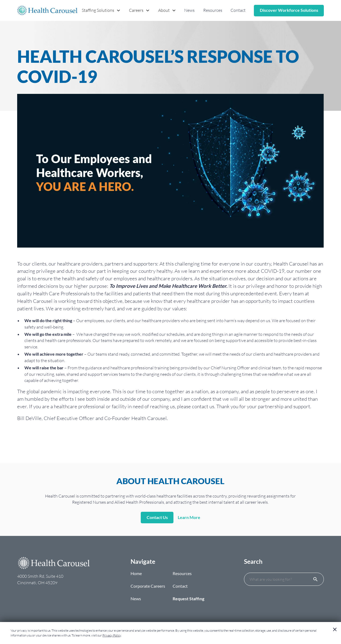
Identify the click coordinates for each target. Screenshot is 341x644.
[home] (47, 10)
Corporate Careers (148, 586)
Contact (238, 10)
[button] (101, 11)
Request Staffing (188, 599)
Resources (213, 10)
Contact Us (157, 517)
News (189, 10)
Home (136, 573)
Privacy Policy (112, 635)
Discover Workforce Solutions (289, 10)
